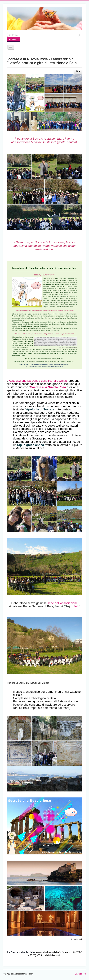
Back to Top (80, 974)
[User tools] (78, 72)
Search (7, 35)
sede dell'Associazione (62, 603)
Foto (76, 606)
